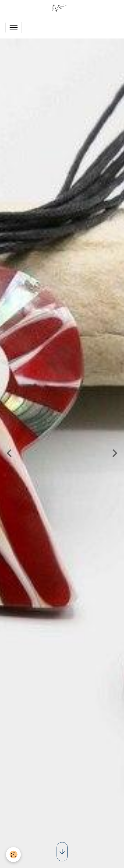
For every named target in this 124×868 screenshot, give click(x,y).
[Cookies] (13, 855)
